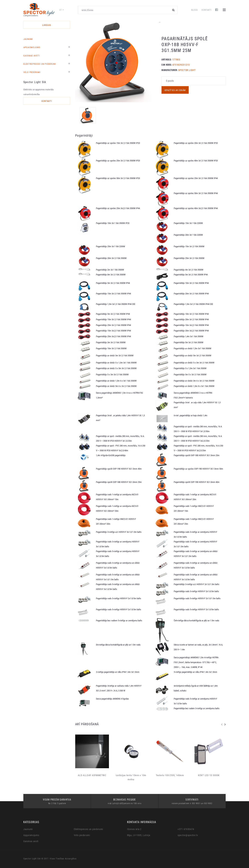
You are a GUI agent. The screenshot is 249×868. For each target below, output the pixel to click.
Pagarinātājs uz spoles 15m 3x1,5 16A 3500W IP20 (118, 143)
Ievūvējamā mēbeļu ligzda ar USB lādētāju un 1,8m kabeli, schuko (196, 688)
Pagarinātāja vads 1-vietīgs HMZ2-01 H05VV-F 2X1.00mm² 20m (116, 521)
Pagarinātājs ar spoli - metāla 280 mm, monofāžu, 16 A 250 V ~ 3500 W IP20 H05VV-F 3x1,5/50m (198, 429)
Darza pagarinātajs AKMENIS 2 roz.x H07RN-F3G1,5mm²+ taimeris (193, 395)
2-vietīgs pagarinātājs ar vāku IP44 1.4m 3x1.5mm (118, 672)
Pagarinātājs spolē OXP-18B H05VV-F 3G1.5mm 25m (197, 455)
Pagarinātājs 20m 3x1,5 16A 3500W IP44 (191, 294)
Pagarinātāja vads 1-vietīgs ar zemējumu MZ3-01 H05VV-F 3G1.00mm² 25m (117, 508)
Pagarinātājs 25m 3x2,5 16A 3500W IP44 (113, 336)
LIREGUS (47, 25)
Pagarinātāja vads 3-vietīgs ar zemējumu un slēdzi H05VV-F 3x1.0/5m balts (196, 565)
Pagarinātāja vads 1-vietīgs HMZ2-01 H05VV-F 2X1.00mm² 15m (194, 508)
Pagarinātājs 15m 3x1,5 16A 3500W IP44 (113, 294)
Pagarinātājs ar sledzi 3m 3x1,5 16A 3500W (115, 356)
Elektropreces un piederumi (40, 64)
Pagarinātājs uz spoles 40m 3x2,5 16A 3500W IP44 (196, 208)
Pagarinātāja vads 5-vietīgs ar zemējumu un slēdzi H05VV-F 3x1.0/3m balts (196, 577)
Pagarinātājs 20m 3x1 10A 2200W (188, 235)
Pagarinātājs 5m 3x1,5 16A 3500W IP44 (191, 275)
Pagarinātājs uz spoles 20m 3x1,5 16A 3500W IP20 (196, 143)
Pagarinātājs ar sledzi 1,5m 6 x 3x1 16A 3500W (116, 381)
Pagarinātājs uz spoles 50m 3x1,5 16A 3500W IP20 (118, 178)
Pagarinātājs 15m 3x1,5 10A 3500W (189, 246)
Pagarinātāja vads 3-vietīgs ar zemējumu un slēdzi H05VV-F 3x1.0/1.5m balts (196, 554)
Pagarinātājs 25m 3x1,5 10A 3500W (189, 258)
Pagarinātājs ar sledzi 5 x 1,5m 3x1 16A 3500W (116, 363)
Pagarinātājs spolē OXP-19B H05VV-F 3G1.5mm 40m (119, 469)
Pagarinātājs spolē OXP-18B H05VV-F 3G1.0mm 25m (119, 482)
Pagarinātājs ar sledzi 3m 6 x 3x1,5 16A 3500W (194, 381)
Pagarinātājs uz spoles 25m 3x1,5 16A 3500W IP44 (196, 178)
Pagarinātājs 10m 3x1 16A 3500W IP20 (113, 223)
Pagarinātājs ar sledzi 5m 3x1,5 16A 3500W (193, 356)
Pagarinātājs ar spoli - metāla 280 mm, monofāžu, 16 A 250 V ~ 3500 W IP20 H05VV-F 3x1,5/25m (120, 439)
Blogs (195, 10)
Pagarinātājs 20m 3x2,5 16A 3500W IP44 (191, 331)
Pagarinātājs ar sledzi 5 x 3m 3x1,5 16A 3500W (194, 363)
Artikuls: (167, 59)
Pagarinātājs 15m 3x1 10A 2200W (188, 223)
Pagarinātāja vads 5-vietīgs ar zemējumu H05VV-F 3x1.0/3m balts (118, 554)
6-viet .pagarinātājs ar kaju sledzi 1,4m (191, 415)
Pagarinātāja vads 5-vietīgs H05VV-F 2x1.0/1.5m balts (197, 598)
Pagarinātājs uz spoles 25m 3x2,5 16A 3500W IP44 (118, 208)
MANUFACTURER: (170, 70)
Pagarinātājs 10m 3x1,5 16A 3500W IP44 (191, 283)
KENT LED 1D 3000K (209, 775)
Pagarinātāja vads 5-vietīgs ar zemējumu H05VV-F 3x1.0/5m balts (195, 701)
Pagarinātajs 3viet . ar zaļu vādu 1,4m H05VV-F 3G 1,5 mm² (197, 405)
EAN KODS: (167, 65)
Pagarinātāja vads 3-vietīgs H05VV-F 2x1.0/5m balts (119, 598)
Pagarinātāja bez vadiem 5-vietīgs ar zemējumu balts (119, 621)
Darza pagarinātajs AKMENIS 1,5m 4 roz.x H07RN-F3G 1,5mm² (119, 395)
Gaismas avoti (32, 56)
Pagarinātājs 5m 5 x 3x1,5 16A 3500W (190, 375)
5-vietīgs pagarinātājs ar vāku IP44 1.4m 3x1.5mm (195, 672)
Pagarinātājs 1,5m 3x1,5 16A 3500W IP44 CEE (116, 304)
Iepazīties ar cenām (175, 90)
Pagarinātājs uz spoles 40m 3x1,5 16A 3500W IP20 (196, 161)
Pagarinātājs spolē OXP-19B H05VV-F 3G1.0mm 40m (197, 482)
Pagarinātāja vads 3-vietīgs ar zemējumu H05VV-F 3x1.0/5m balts (118, 544)
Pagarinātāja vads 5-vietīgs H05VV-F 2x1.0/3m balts (119, 609)
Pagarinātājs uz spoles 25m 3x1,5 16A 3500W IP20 (118, 161)
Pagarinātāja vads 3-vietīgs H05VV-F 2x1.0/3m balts (196, 591)
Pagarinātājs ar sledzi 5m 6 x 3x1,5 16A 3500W (116, 386)
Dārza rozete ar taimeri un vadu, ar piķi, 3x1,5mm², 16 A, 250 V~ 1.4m (198, 647)
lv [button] (61, 10)
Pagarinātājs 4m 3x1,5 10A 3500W (189, 270)
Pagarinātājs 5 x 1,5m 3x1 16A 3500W (190, 368)
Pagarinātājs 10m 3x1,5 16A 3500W (111, 348)
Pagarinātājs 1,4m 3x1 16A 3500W (189, 336)
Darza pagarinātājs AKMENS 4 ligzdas (112, 699)
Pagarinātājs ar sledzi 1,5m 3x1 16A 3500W (193, 348)
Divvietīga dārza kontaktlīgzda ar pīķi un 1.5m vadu (118, 645)
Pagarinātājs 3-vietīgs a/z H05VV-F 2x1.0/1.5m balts (197, 584)
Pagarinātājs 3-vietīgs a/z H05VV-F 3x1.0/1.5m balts (119, 532)
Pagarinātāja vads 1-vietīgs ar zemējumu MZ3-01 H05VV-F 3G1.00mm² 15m (117, 497)
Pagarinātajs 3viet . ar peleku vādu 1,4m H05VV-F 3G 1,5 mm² (120, 418)
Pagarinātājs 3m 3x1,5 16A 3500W (111, 342)
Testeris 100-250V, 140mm (170, 775)
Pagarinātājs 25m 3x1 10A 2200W (110, 246)
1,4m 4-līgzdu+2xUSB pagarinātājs (111, 455)
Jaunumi (28, 39)
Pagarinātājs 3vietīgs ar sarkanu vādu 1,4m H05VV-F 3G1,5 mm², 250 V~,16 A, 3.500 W (119, 688)
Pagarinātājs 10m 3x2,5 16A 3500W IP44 (191, 325)
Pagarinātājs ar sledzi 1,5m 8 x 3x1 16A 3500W (194, 386)
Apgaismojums (32, 47)
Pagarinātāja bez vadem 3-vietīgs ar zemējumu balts (197, 708)
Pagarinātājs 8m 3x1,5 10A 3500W (111, 275)
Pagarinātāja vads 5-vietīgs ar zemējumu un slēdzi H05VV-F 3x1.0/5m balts (118, 587)
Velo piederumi (32, 72)
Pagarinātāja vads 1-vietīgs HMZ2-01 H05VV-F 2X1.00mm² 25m (194, 521)
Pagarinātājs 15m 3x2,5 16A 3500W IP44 (113, 331)
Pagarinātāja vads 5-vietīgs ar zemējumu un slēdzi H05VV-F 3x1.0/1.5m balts (118, 577)
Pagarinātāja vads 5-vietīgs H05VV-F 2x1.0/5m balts (196, 609)
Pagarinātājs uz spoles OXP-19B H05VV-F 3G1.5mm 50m (198, 469)
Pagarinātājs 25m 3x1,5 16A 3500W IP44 (113, 325)
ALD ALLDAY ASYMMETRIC (92, 775)
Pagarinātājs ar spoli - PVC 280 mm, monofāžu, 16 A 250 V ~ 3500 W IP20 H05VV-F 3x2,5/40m (121, 448)
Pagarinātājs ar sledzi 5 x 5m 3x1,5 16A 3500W (116, 368)
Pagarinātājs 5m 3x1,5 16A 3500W (189, 342)
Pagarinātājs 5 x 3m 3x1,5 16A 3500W (112, 375)
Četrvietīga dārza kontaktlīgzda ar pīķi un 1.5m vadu (196, 621)
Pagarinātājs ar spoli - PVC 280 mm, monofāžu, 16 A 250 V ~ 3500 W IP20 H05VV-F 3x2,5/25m (198, 448)
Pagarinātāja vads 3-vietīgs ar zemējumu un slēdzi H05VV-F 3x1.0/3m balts (118, 565)
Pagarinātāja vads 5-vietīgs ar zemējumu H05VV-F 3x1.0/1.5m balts (195, 544)
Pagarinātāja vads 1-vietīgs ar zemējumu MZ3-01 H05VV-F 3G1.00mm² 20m (195, 497)
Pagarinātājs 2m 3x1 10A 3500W (110, 270)
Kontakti (206, 10)
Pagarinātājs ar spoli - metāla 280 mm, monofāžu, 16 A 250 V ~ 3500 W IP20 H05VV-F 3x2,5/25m (198, 439)
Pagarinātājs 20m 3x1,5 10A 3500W (111, 258)
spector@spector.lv (188, 835)
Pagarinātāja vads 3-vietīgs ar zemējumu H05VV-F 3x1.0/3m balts (195, 534)
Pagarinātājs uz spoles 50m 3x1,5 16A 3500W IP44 (196, 193)
